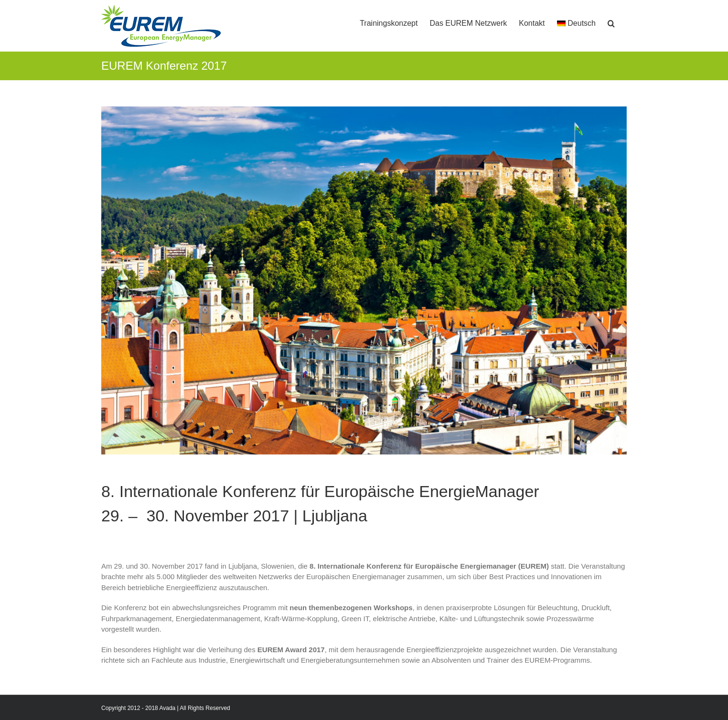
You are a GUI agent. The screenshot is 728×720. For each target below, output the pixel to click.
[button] (611, 20)
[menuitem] (577, 20)
